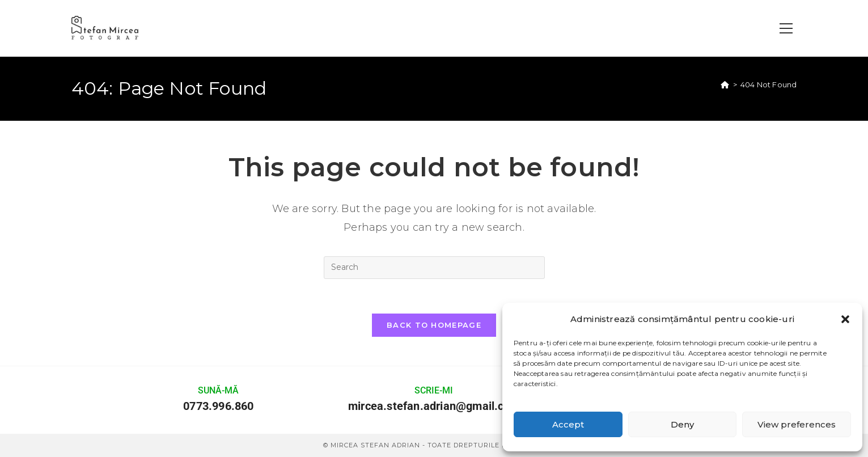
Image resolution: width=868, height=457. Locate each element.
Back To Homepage (434, 325)
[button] (845, 319)
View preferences (797, 424)
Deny (682, 424)
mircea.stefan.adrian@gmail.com (434, 406)
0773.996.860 (218, 406)
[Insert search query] (434, 268)
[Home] (725, 84)
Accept (568, 424)
